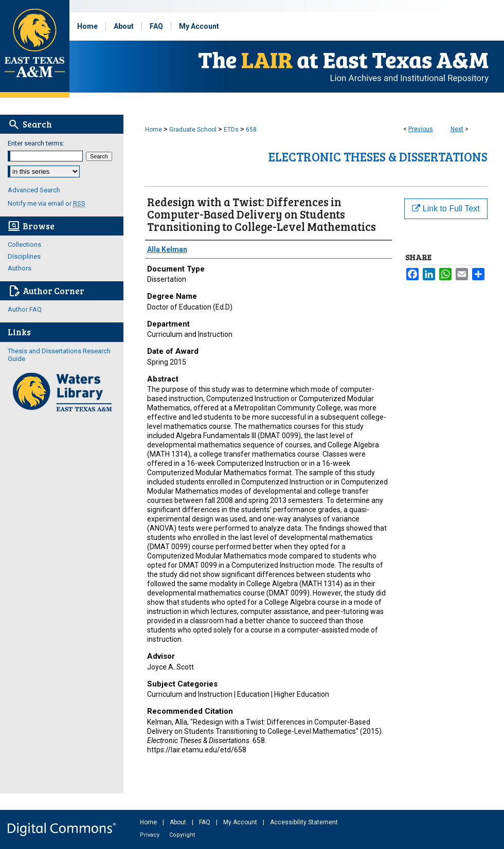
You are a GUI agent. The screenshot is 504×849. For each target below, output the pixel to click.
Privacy (150, 835)
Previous (421, 129)
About (179, 822)
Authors (20, 268)
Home (154, 130)
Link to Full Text (446, 209)
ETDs (231, 130)
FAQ (205, 822)
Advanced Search (34, 190)
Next (457, 129)
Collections (24, 245)
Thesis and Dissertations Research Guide (59, 355)
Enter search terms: (36, 143)
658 (251, 130)
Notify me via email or (47, 203)
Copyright (182, 835)
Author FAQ (25, 309)
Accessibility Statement (304, 822)
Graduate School (193, 130)
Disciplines (24, 256)
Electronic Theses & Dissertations (378, 157)
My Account (241, 822)
